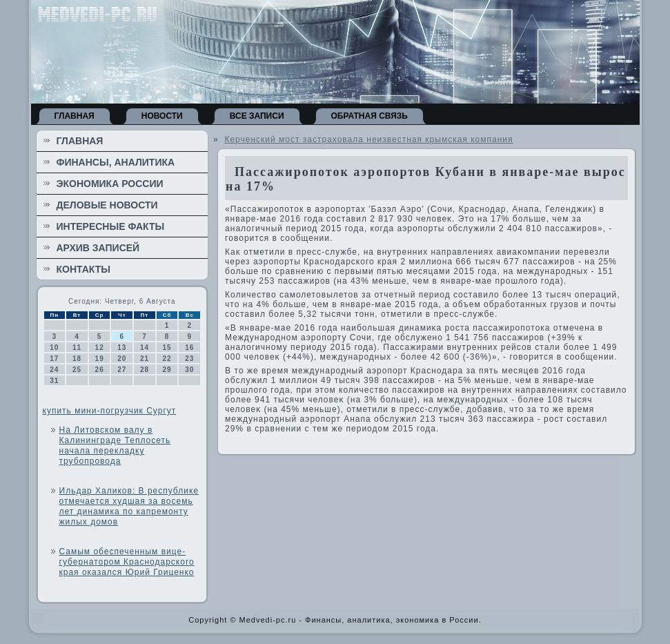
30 (189, 370)
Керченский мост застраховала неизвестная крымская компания (368, 139)
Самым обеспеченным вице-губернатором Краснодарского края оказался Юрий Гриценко (127, 562)
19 (100, 359)
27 (122, 370)
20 (122, 359)
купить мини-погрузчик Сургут (110, 411)
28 (145, 370)
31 (54, 381)
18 (77, 359)
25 (77, 370)
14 (145, 348)
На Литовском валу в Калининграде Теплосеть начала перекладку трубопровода (115, 446)
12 (100, 348)
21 (145, 359)
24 (54, 370)
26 (100, 370)
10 (54, 348)
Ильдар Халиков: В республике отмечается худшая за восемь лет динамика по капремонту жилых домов (129, 506)
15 (167, 348)
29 (167, 370)
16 (189, 348)
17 (54, 359)
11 (77, 348)
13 (122, 348)
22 (167, 359)
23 (189, 359)
